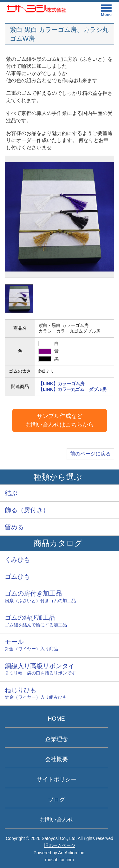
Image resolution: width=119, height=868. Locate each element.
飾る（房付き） (27, 510)
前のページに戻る (90, 454)
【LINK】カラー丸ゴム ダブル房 (73, 389)
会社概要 (56, 759)
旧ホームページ (60, 845)
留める (14, 527)
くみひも (17, 560)
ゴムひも (17, 576)
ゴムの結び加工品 (60, 621)
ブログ (56, 800)
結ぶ (11, 493)
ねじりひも (60, 694)
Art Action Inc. (72, 853)
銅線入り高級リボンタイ (60, 670)
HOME (56, 719)
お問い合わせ (56, 820)
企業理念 (56, 739)
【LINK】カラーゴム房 (61, 384)
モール (60, 645)
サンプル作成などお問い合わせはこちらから (60, 420)
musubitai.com (59, 860)
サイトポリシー (56, 780)
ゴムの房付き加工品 (60, 597)
